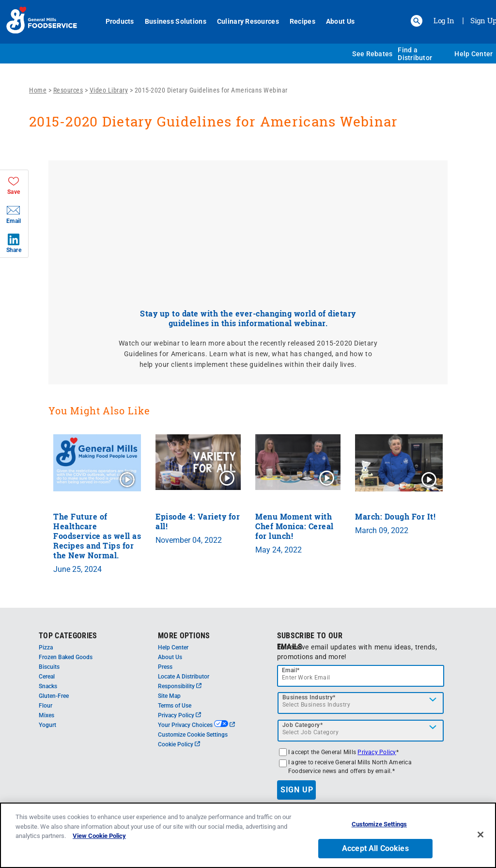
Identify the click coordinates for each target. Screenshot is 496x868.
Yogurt (47, 725)
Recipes (302, 21)
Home (38, 90)
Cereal (47, 677)
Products (120, 21)
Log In (444, 20)
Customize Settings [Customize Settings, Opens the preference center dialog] (379, 824)
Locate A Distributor (184, 677)
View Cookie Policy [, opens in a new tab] (99, 836)
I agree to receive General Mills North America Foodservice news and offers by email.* (350, 767)
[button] (417, 21)
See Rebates (372, 54)
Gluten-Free (54, 696)
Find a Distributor (415, 54)
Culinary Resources (248, 21)
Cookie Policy (179, 744)
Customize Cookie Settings (193, 735)
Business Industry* (309, 697)
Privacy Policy (179, 715)
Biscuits (49, 667)
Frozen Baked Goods (66, 657)
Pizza (46, 647)
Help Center (473, 54)
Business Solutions (176, 21)
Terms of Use (175, 706)
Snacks (48, 686)
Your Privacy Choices (196, 725)
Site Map (169, 696)
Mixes (46, 715)
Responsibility (180, 686)
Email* (291, 670)
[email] (361, 676)
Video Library (109, 90)
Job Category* (303, 725)
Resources (68, 90)
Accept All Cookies (375, 848)
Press (165, 667)
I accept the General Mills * (343, 752)
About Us (340, 21)
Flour (46, 706)
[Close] (480, 835)
